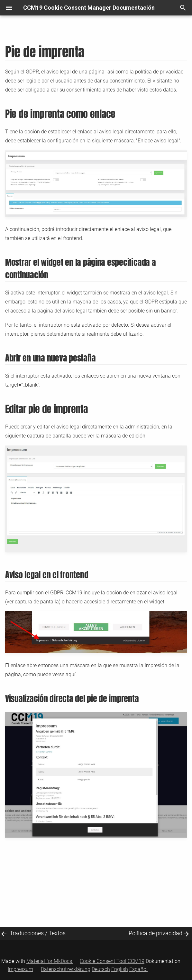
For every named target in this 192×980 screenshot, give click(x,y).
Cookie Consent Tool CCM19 (112, 961)
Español (138, 969)
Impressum (20, 969)
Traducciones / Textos (38, 933)
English (120, 969)
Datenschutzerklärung (66, 969)
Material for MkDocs (50, 961)
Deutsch (101, 969)
